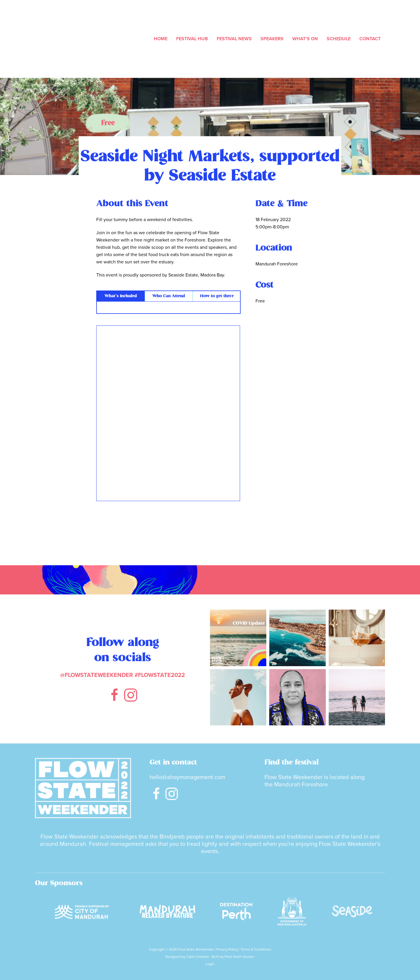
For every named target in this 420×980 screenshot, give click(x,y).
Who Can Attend (169, 296)
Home (161, 38)
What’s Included (121, 296)
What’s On (305, 38)
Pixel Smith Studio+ (240, 954)
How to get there (217, 296)
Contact (370, 38)
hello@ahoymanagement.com (187, 776)
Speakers (272, 38)
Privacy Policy (227, 947)
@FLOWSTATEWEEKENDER (97, 675)
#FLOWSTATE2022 (160, 675)
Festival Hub (192, 38)
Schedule (339, 38)
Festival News (234, 38)
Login (210, 962)
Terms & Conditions (256, 947)
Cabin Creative (198, 954)
